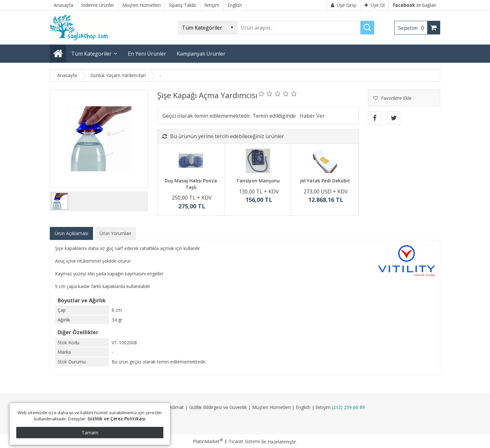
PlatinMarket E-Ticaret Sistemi (226, 441)
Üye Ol (374, 5)
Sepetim (413, 28)
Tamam (90, 433)
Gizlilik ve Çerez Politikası (117, 419)
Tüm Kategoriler (91, 54)
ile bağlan (415, 5)
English (303, 407)
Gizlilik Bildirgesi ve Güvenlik (218, 407)
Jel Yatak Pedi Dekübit (325, 181)
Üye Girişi (344, 5)
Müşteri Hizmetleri (271, 407)
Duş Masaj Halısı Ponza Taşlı (191, 184)
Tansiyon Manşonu (258, 181)
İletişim (323, 407)
